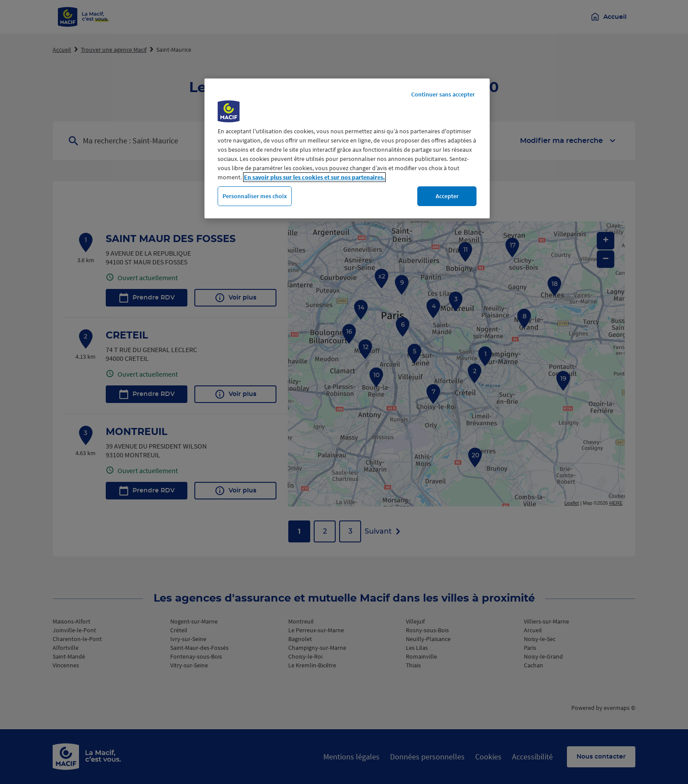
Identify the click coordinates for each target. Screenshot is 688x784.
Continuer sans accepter (443, 94)
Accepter (447, 196)
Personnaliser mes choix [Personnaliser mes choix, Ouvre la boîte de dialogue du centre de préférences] (255, 196)
